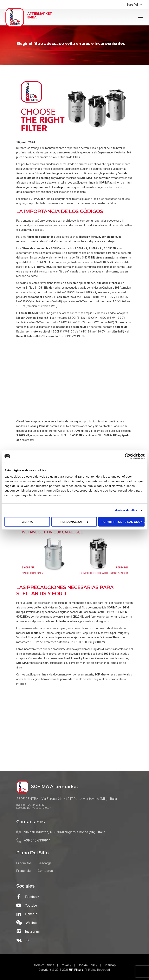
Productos (24, 863)
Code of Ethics (44, 965)
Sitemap (110, 965)
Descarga (45, 863)
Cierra (27, 522)
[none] (134, 5)
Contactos (45, 871)
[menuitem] (134, 5)
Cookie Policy (87, 965)
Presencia (23, 871)
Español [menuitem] (132, 5)
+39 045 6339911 (37, 840)
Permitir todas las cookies (123, 522)
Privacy (66, 965)
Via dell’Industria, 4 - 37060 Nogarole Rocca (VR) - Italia (65, 832)
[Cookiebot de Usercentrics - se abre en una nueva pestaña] (128, 456)
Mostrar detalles (126, 510)
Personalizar (74, 522)
